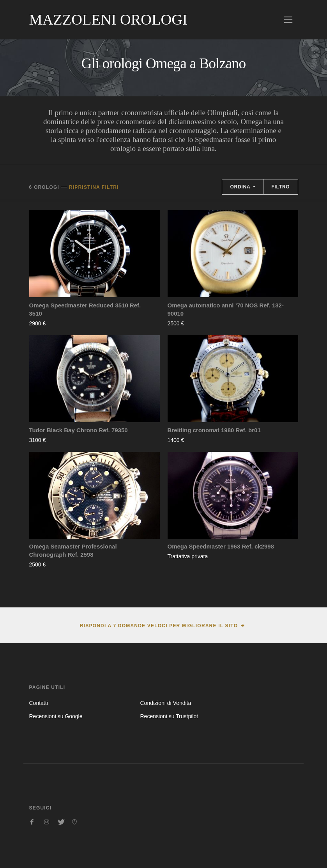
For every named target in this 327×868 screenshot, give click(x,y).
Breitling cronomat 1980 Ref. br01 (214, 430)
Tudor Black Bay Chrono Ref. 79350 (79, 430)
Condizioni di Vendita (165, 703)
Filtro (280, 187)
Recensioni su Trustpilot (169, 716)
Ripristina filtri (94, 187)
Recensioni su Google (56, 716)
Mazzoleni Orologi (108, 20)
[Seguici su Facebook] (32, 822)
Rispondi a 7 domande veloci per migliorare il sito (159, 626)
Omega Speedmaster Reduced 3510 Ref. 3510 (85, 309)
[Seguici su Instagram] (46, 822)
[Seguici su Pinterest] (74, 822)
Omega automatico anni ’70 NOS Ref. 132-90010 (226, 309)
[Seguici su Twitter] (60, 822)
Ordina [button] (241, 187)
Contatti (39, 703)
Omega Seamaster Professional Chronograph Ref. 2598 (73, 550)
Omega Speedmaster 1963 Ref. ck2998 (221, 546)
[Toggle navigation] (288, 20)
